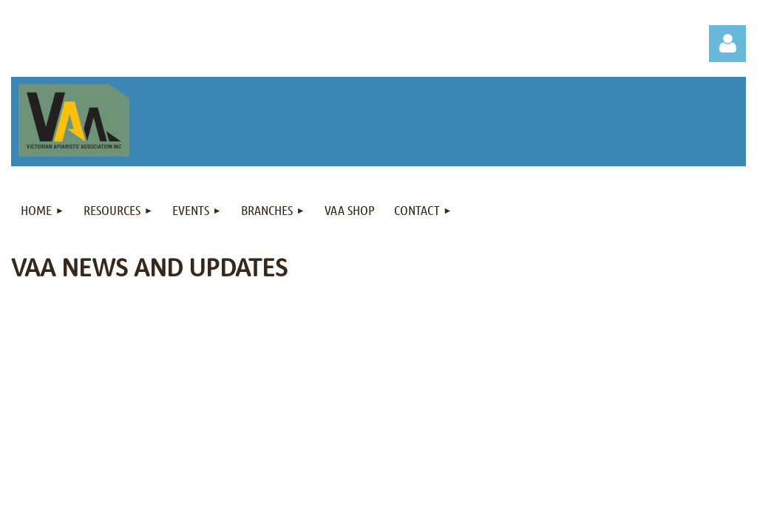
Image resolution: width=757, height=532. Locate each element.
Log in (727, 44)
